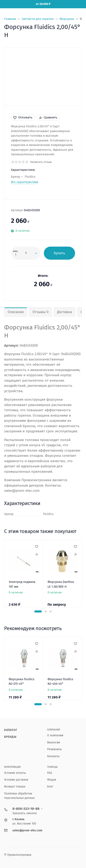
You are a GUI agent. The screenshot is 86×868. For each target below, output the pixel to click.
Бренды (10, 737)
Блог (50, 787)
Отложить (23, 117)
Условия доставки (16, 780)
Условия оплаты (15, 773)
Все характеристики (24, 182)
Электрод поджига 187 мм (22, 584)
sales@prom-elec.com (27, 830)
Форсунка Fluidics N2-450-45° (60, 682)
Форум (52, 780)
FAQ (50, 773)
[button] (38, 611)
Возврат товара (15, 787)
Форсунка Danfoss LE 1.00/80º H (61, 584)
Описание (16, 312)
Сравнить (48, 117)
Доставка (64, 312)
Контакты (53, 756)
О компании (55, 735)
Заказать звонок (25, 813)
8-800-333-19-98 (26, 809)
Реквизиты (54, 749)
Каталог (11, 730)
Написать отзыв (41, 162)
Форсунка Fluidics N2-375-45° (21, 682)
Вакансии (54, 742)
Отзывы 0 (40, 312)
